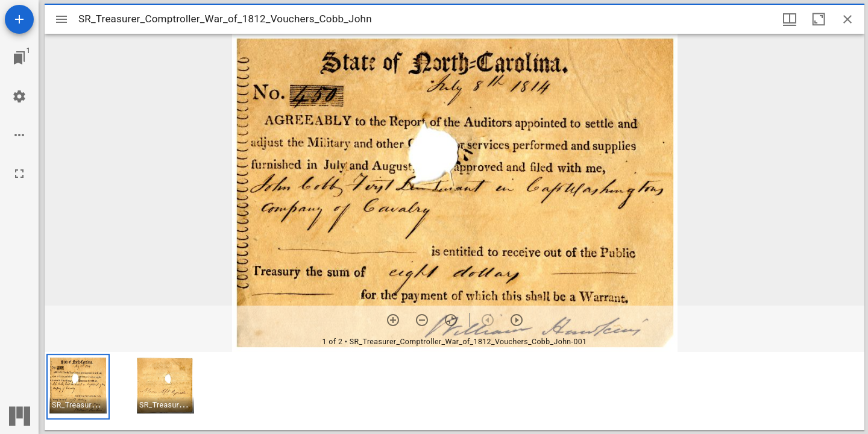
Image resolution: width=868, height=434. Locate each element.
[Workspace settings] (19, 96)
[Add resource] (19, 19)
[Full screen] (19, 174)
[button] (78, 387)
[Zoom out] (422, 320)
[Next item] (517, 320)
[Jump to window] (19, 58)
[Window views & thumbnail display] (790, 19)
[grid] (454, 391)
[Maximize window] (819, 19)
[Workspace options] (19, 135)
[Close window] (848, 19)
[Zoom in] (393, 320)
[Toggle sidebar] (61, 19)
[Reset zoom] (451, 320)
